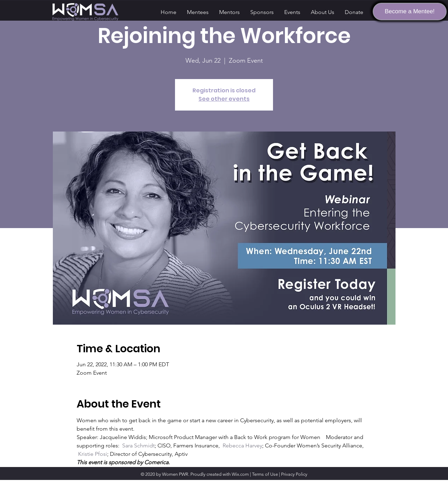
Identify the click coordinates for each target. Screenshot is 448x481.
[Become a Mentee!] (410, 12)
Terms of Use (265, 474)
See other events (224, 99)
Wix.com (240, 474)
